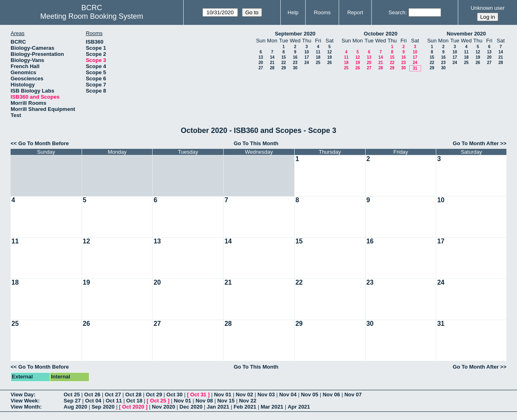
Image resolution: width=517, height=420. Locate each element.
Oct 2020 (133, 407)
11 (318, 52)
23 (295, 63)
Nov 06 (332, 395)
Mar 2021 (272, 407)
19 (330, 57)
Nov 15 (226, 401)
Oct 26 (92, 395)
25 (318, 63)
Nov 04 (288, 395)
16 (295, 57)
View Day (22, 395)
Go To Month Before (44, 143)
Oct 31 (198, 395)
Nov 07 (353, 395)
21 (272, 63)
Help (293, 12)
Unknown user (487, 8)
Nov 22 (248, 401)
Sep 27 (72, 401)
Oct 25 (72, 395)
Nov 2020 (163, 407)
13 (261, 57)
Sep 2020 (103, 407)
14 (272, 57)
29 (283, 68)
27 (261, 68)
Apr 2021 (299, 407)
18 (318, 57)
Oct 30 (175, 395)
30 (295, 68)
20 (261, 63)
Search (397, 12)
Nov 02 (245, 395)
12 (330, 52)
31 (415, 68)
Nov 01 (223, 395)
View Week (24, 401)
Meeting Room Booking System (92, 16)
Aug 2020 (75, 407)
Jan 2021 (218, 407)
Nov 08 (204, 401)
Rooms (322, 12)
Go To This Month (256, 143)
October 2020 (381, 34)
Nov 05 (310, 395)
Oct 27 (113, 395)
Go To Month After (476, 143)
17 (307, 57)
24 (307, 63)
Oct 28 (133, 395)
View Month (25, 407)
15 (283, 57)
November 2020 (466, 34)
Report (355, 12)
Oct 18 (134, 401)
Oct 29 (154, 395)
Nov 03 (266, 395)
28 (272, 68)
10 (307, 52)
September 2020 (295, 34)
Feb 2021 (245, 407)
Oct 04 (93, 401)
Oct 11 (114, 401)
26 (330, 63)
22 (283, 63)
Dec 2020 (191, 407)
